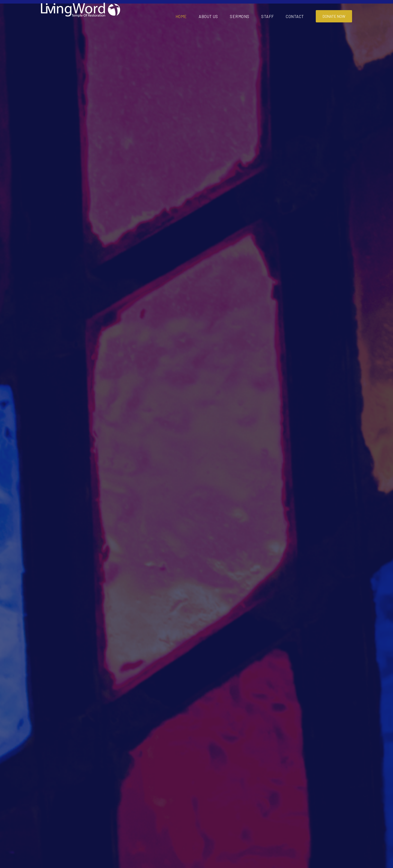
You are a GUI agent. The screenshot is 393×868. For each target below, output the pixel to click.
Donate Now (334, 16)
